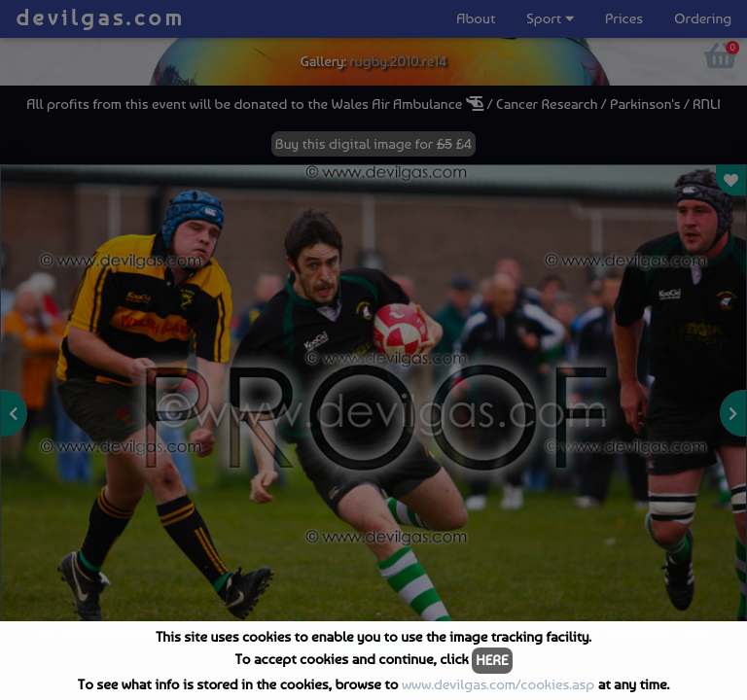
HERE (492, 660)
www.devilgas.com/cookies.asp (498, 684)
